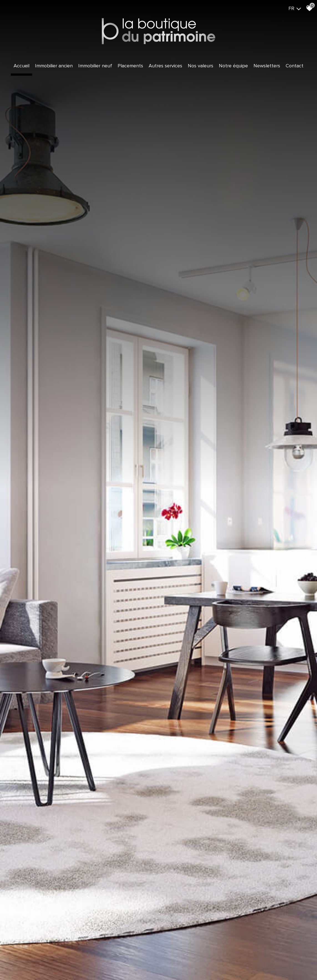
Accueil (21, 66)
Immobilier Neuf (95, 66)
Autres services (165, 66)
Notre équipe (233, 66)
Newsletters (267, 66)
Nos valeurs (201, 66)
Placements (130, 66)
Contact (295, 66)
